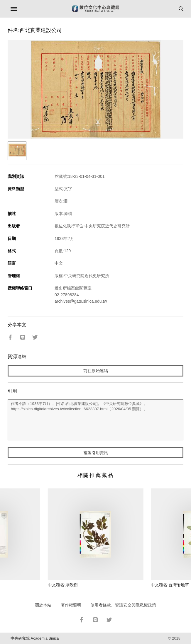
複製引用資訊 (96, 453)
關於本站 (43, 605)
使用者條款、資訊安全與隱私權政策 (123, 605)
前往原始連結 (96, 371)
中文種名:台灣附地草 (170, 585)
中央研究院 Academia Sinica (35, 638)
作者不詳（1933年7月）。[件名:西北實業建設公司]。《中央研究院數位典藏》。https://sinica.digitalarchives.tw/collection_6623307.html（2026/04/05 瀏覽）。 (96, 420)
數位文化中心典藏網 (96, 9)
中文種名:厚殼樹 (63, 585)
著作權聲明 (71, 605)
